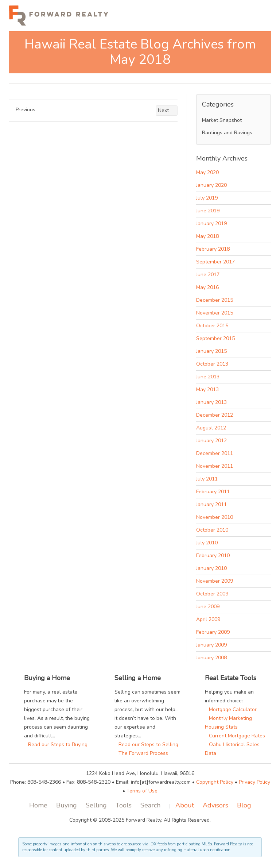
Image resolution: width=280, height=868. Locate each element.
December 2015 (215, 300)
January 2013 (211, 402)
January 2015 (211, 351)
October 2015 (212, 326)
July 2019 (207, 198)
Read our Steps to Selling (146, 744)
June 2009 (208, 607)
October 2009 (212, 594)
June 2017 (208, 275)
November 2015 (215, 313)
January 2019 (211, 223)
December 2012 (215, 415)
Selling (96, 805)
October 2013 (212, 364)
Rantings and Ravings (227, 133)
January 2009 (211, 645)
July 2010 (207, 543)
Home (38, 805)
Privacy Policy (254, 782)
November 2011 (215, 466)
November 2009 (215, 581)
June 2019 (208, 211)
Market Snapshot (222, 120)
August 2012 (211, 428)
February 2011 (213, 492)
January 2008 (211, 658)
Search (150, 805)
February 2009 (213, 632)
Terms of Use (142, 791)
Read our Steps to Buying (56, 744)
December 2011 (215, 453)
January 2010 (211, 568)
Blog (244, 805)
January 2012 (211, 441)
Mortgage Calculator (231, 709)
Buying (67, 805)
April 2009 (208, 619)
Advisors (215, 805)
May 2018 (207, 236)
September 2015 (215, 338)
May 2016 (207, 287)
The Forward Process (141, 753)
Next (167, 110)
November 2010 (215, 517)
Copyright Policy (215, 782)
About (185, 805)
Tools (124, 805)
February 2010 (213, 555)
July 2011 (207, 479)
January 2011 (211, 504)
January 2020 (211, 185)
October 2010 (212, 530)
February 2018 (213, 249)
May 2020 (207, 172)
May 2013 (207, 389)
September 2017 (215, 262)
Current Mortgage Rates (235, 736)
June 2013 (208, 377)
